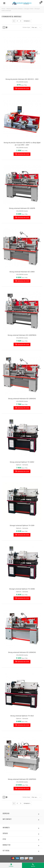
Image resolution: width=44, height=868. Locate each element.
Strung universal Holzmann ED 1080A (22, 272)
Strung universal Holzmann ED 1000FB (22, 208)
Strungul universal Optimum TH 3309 (22, 525)
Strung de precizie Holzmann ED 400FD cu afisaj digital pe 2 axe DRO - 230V (22, 144)
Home (3, 9)
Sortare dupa (26, 27)
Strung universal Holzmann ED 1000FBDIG (22, 335)
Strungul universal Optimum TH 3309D (22, 589)
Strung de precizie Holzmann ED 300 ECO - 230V (22, 79)
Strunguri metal (29, 9)
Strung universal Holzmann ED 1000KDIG (22, 652)
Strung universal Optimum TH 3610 (22, 716)
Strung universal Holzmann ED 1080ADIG (22, 399)
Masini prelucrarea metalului (15, 9)
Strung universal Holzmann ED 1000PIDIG (22, 779)
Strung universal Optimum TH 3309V (22, 462)
